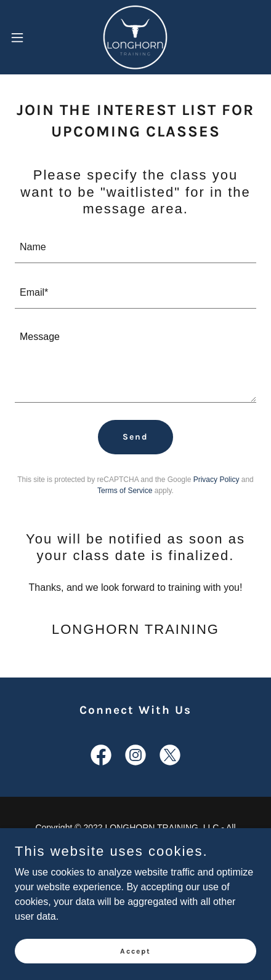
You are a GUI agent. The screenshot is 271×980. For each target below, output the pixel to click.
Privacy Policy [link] (216, 480)
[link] (135, 37)
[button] (25, 38)
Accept (135, 950)
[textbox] (135, 248)
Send (135, 437)
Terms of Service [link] (125, 491)
